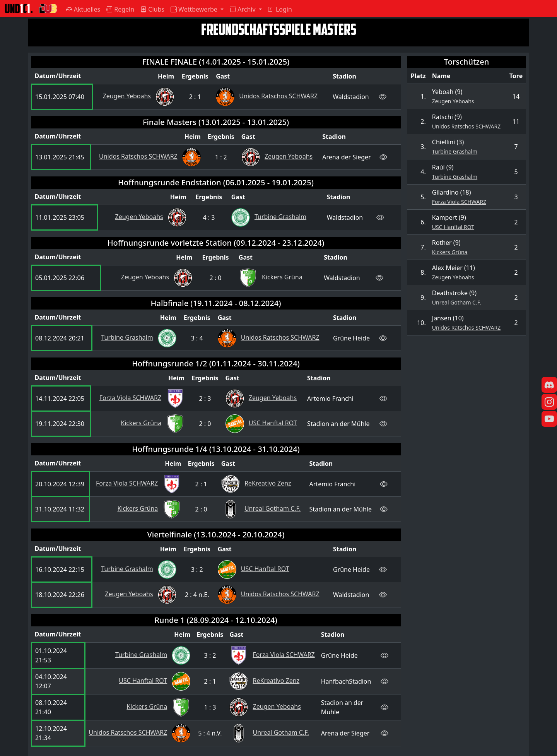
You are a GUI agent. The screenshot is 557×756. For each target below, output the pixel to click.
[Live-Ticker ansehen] (383, 97)
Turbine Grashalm (455, 151)
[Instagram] (549, 403)
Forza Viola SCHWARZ (459, 202)
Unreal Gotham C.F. (457, 302)
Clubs (152, 9)
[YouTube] (549, 420)
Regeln (120, 9)
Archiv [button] (243, 9)
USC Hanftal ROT (453, 227)
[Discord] (549, 386)
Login (280, 9)
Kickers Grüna (450, 252)
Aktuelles (83, 9)
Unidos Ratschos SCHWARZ (466, 126)
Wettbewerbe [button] (195, 9)
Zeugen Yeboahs (453, 101)
